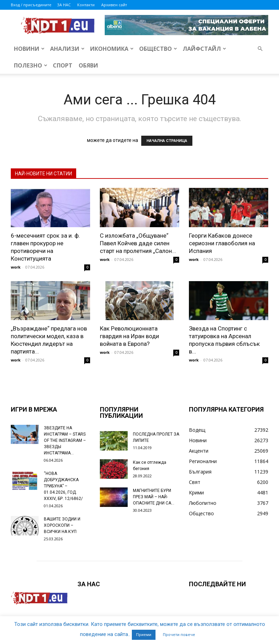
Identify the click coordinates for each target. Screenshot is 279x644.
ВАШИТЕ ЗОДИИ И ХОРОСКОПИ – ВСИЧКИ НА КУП (62, 525)
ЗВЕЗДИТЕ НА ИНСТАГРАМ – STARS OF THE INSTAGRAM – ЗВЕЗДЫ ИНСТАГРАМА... (65, 440)
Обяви (88, 65)
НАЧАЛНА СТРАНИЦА (167, 141)
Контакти (86, 5)
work (16, 267)
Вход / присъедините (31, 5)
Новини (29, 49)
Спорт (63, 65)
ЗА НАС (64, 5)
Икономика (112, 49)
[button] (260, 49)
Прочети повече (179, 635)
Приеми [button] (144, 635)
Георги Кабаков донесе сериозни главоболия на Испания (222, 243)
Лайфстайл (204, 49)
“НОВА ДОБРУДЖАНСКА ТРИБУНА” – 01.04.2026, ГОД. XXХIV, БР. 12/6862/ (63, 486)
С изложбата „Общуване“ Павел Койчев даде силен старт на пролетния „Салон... (138, 243)
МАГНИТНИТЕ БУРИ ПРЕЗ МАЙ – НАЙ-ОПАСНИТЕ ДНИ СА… (154, 497)
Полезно (31, 65)
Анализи (67, 49)
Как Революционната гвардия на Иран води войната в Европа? (129, 336)
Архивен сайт (114, 5)
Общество (158, 49)
